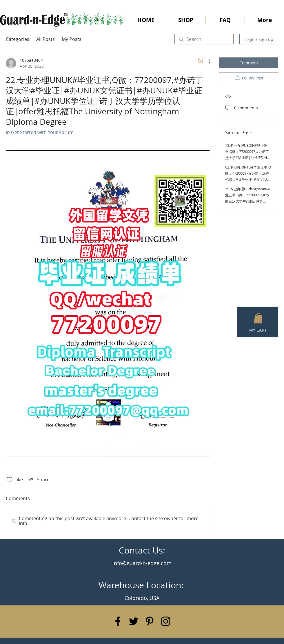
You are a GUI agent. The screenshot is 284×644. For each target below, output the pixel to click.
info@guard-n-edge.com (142, 563)
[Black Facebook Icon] (118, 621)
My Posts (72, 39)
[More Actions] (206, 61)
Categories (18, 39)
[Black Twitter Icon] (134, 621)
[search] (204, 39)
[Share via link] (39, 480)
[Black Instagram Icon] (166, 621)
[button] (258, 318)
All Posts (45, 39)
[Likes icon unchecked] (10, 480)
